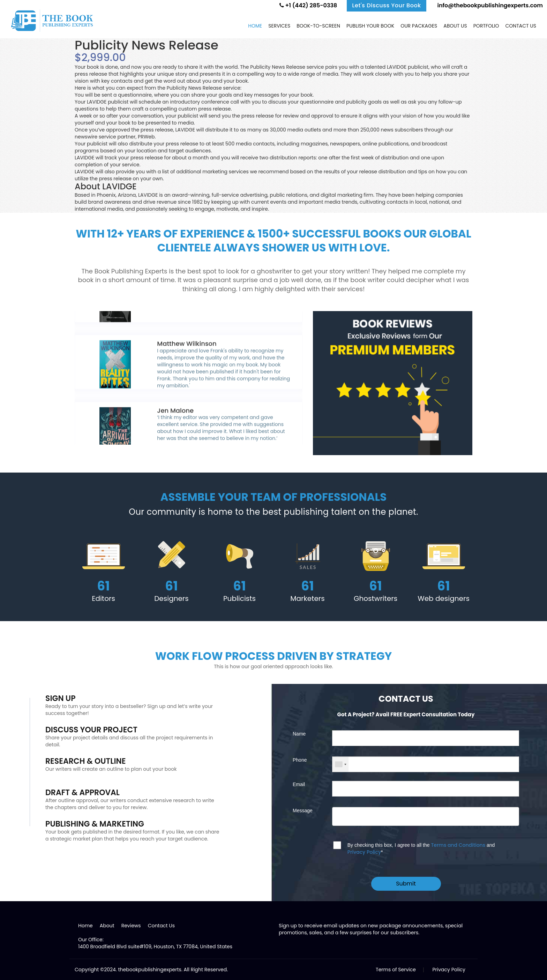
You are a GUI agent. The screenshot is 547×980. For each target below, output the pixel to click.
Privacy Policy (364, 852)
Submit (406, 884)
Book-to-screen (318, 26)
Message (303, 811)
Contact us (521, 26)
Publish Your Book (370, 26)
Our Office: (91, 940)
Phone (300, 760)
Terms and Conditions (458, 845)
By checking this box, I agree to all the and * (421, 849)
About (107, 926)
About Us (455, 26)
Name (299, 734)
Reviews (131, 926)
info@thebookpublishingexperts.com (489, 5)
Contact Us (161, 926)
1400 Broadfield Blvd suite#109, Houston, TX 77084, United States (155, 947)
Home (255, 26)
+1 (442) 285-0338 (308, 5)
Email (299, 784)
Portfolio (486, 26)
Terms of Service (396, 970)
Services (279, 26)
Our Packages (419, 26)
